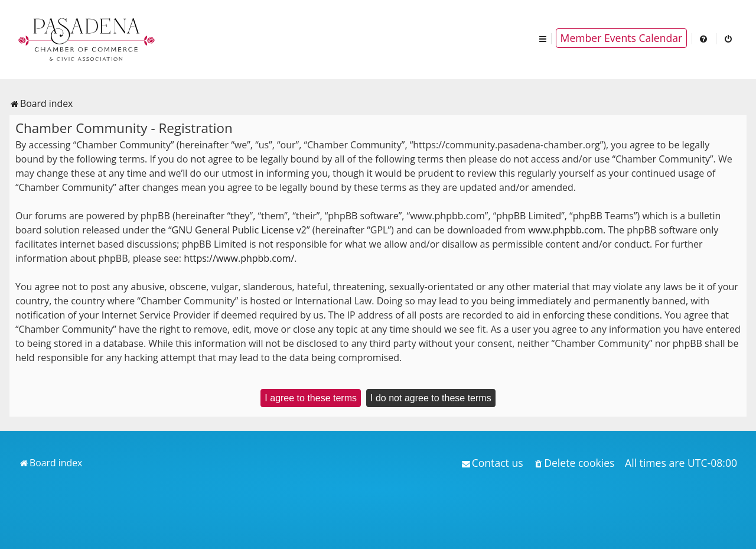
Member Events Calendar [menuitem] (622, 38)
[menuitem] (704, 38)
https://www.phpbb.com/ (239, 258)
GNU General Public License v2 (239, 230)
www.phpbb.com (566, 230)
